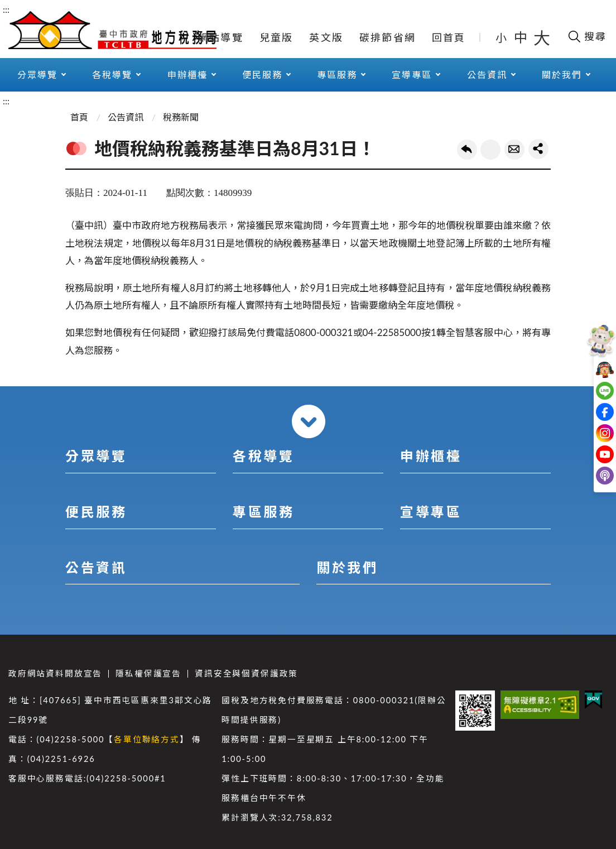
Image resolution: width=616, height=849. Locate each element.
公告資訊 (487, 75)
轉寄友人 (514, 150)
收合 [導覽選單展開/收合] (309, 421)
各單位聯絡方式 (147, 739)
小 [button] (502, 37)
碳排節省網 (388, 37)
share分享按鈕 (538, 149)
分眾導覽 (37, 75)
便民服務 (262, 75)
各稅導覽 (112, 75)
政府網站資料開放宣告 (55, 673)
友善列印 (490, 150)
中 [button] (522, 37)
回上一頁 (467, 150)
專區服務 (337, 75)
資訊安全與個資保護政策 (246, 673)
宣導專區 (412, 75)
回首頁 (449, 37)
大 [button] (542, 37)
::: (6, 9)
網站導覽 (221, 37)
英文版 (326, 37)
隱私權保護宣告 (148, 673)
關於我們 (562, 75)
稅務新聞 (181, 117)
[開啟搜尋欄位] (587, 36)
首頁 (79, 117)
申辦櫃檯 (187, 75)
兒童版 (276, 37)
